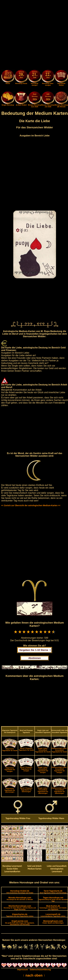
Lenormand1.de (53, 915)
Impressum (23, 970)
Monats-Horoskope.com (20, 898)
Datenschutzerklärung (40, 970)
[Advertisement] (34, 35)
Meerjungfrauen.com (53, 922)
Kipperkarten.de (20, 915)
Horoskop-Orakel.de (20, 892)
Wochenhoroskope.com (20, 908)
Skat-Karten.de (53, 908)
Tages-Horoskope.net (53, 899)
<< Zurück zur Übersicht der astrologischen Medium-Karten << (31, 505)
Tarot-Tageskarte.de (53, 892)
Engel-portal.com (20, 923)
